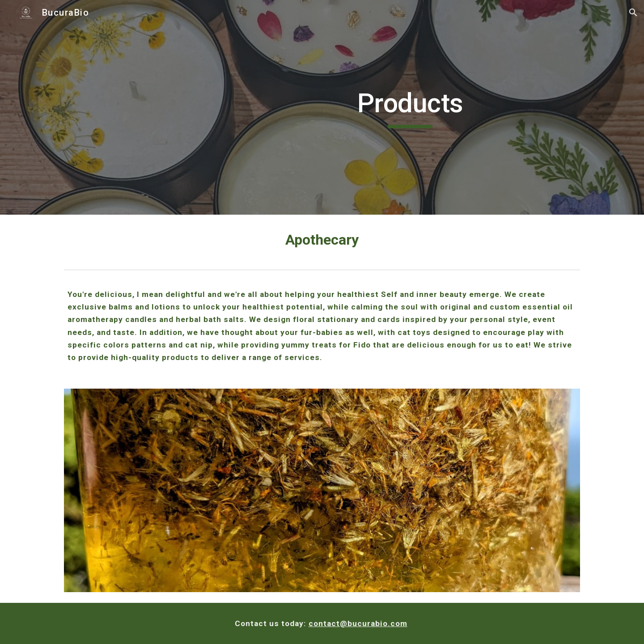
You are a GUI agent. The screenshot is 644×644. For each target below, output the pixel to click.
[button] (633, 13)
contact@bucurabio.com (358, 623)
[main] (410, 107)
